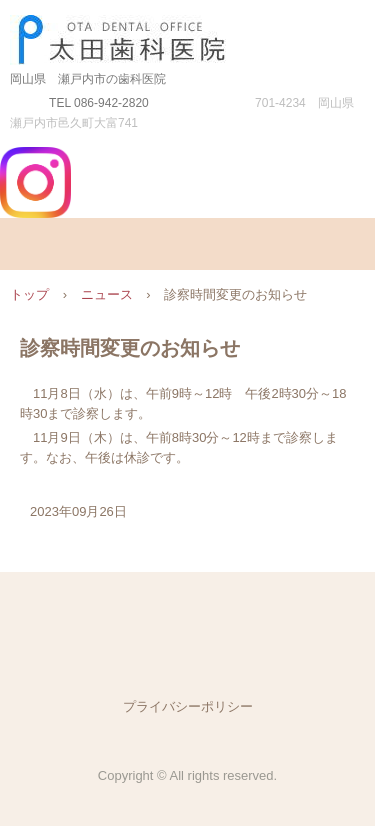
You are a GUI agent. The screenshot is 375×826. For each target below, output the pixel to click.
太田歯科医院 (187, 34)
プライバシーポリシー (188, 706)
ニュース (107, 294)
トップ (29, 294)
